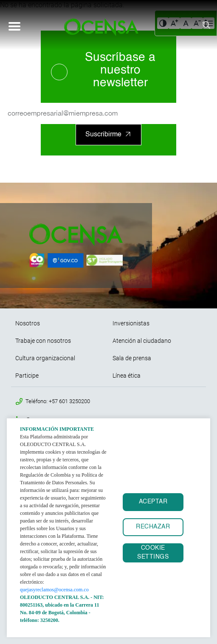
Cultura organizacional (45, 358)
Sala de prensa (132, 358)
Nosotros (28, 323)
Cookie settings (153, 552)
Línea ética (127, 376)
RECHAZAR (153, 527)
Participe (27, 376)
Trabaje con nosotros (43, 341)
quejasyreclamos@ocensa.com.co (54, 590)
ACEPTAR (153, 502)
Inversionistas (131, 323)
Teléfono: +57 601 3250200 (58, 401)
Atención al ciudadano (142, 341)
